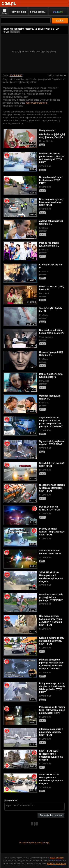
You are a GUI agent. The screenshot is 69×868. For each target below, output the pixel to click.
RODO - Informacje (56, 864)
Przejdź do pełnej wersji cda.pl (34, 843)
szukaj (60, 21)
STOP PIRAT (16, 75)
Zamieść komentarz (51, 815)
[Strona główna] (9, 4)
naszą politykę (57, 858)
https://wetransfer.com (37, 103)
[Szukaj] (26, 20)
